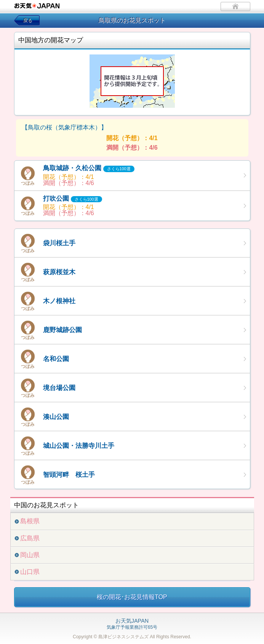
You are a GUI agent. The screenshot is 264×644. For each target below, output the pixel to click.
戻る (28, 21)
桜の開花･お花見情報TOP (132, 597)
